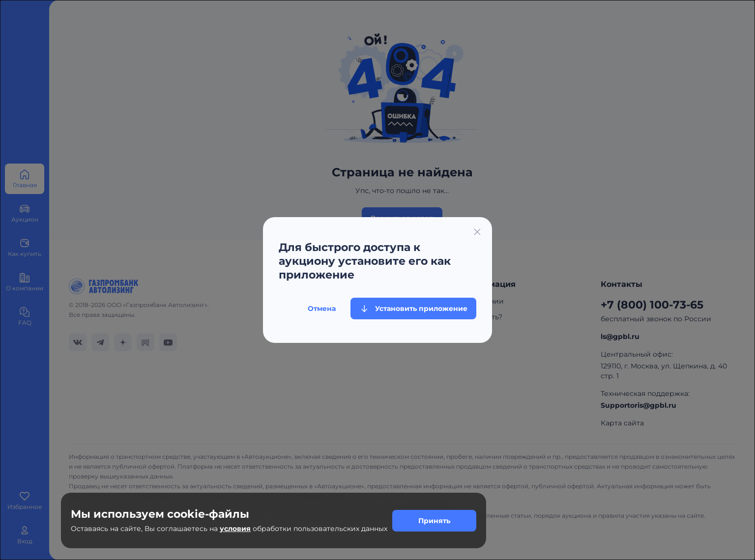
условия (235, 529)
